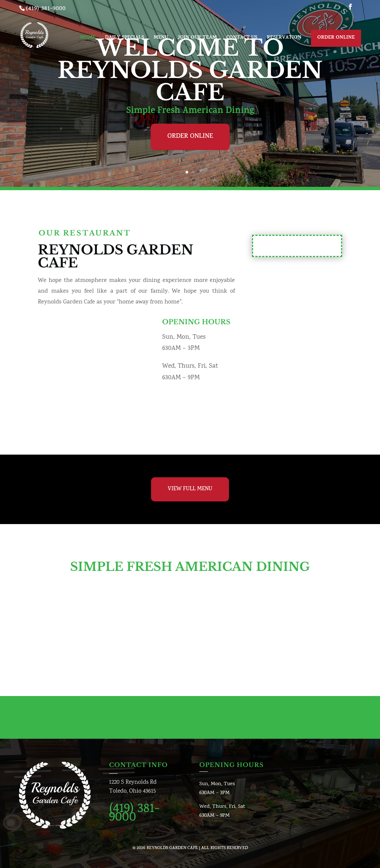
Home (88, 39)
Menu (161, 39)
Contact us (242, 39)
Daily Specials (125, 39)
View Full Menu (190, 489)
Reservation (284, 39)
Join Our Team (197, 39)
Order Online (336, 38)
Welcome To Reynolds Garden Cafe (190, 70)
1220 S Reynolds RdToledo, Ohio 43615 (133, 787)
